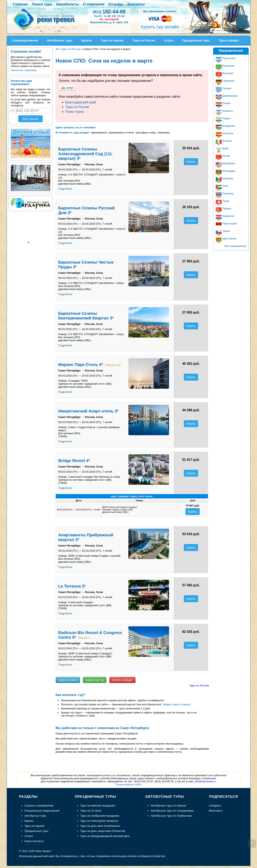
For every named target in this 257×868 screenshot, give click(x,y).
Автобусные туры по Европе (168, 806)
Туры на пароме (34, 826)
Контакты (136, 4)
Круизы (29, 821)
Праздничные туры (36, 831)
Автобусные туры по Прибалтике (171, 816)
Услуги (29, 836)
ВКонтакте (216, 811)
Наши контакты (34, 841)
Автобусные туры (35, 816)
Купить (191, 162)
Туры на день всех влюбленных (100, 826)
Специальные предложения (42, 811)
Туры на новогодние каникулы (99, 821)
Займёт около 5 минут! (177, 704)
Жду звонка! (30, 119)
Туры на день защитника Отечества (103, 831)
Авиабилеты (67, 4)
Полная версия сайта (128, 784)
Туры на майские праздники (98, 806)
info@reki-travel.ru (205, 781)
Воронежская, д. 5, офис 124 (109, 22)
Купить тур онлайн (160, 27)
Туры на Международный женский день (105, 836)
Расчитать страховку (24, 70)
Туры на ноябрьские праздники (100, 816)
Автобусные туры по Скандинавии (172, 811)
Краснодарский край (81, 102)
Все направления (235, 246)
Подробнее (65, 189)
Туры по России (77, 107)
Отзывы (116, 4)
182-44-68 (109, 12)
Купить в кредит (122, 680)
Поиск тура (42, 4)
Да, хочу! (67, 88)
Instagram (215, 806)
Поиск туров (75, 112)
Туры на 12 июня (91, 811)
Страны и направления (39, 806)
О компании (94, 4)
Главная (20, 4)
